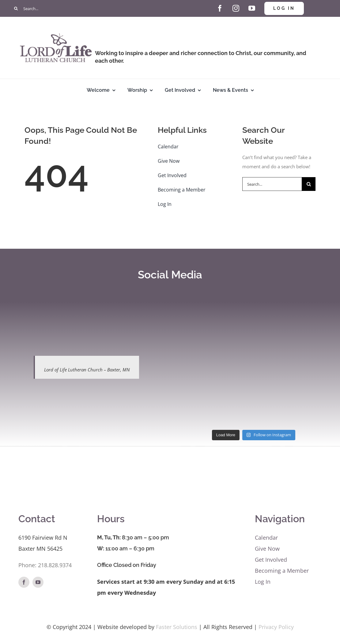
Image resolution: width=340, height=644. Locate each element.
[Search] (16, 8)
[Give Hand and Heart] (204, 4)
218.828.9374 (55, 565)
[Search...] (86, 8)
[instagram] (236, 8)
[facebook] (220, 8)
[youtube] (252, 8)
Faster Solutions (177, 627)
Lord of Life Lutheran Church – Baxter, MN (87, 370)
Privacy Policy (276, 627)
